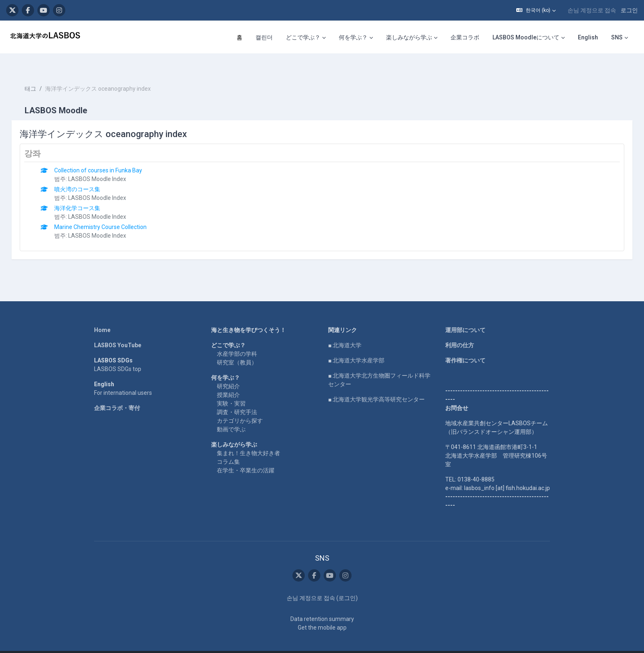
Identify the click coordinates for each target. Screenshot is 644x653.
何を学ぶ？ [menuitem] (353, 37)
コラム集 (228, 447)
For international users (123, 378)
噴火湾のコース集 (89, 174)
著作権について (465, 346)
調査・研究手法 (237, 397)
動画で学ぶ (231, 415)
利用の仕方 (460, 330)
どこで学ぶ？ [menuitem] (303, 37)
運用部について (465, 315)
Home (102, 315)
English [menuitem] (588, 37)
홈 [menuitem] (239, 37)
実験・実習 (231, 389)
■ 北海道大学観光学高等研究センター (376, 385)
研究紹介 (228, 371)
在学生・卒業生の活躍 (246, 456)
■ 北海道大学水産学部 (356, 346)
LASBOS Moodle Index (109, 164)
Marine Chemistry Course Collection (112, 212)
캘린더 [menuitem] (264, 37)
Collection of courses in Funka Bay (110, 156)
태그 (42, 74)
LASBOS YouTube (118, 330)
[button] (536, 10)
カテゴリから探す (240, 406)
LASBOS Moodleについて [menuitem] (526, 37)
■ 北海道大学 (345, 330)
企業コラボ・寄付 (117, 393)
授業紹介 (228, 380)
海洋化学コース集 (89, 193)
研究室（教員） (237, 348)
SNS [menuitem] (617, 37)
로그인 (629, 10)
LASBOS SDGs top (118, 354)
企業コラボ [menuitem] (465, 37)
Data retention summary (322, 604)
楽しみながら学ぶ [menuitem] (409, 37)
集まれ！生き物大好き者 (248, 438)
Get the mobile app (322, 613)
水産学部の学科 (237, 339)
